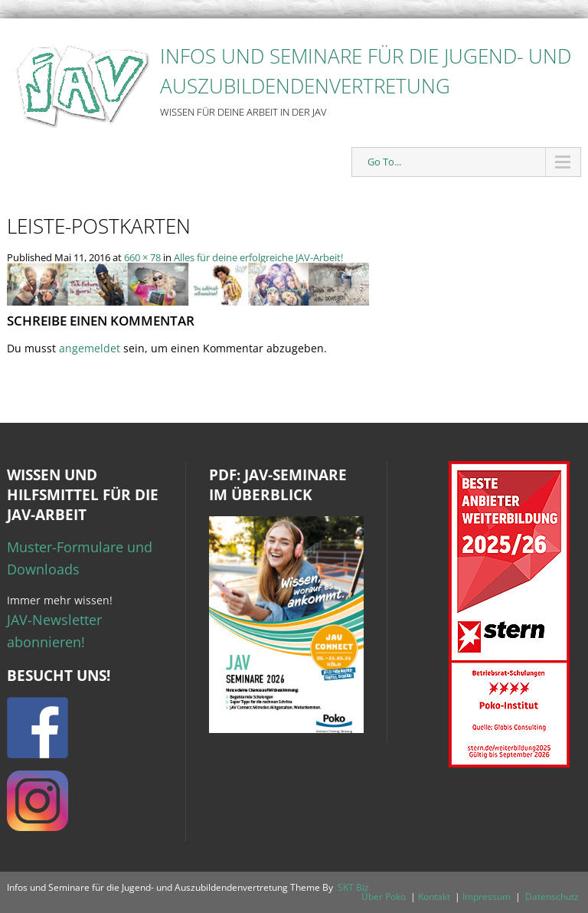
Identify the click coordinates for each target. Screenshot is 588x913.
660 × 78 (142, 257)
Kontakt (434, 897)
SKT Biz (353, 887)
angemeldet (90, 348)
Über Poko (384, 897)
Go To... (384, 162)
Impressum (487, 897)
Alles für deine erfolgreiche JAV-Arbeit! (258, 257)
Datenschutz (552, 897)
